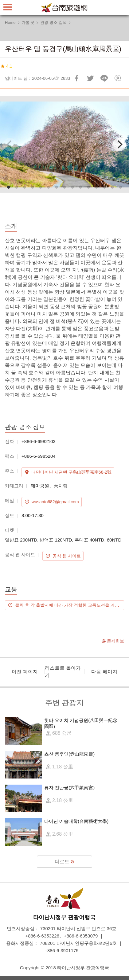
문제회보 (118, 78)
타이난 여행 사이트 (64, 8)
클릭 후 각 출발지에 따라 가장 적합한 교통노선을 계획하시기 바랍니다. (70, 605)
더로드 (62, 862)
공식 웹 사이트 (67, 556)
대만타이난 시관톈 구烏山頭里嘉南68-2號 (72, 472)
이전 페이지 (25, 672)
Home (10, 22)
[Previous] (10, 145)
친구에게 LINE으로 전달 (104, 78)
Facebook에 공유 (76, 78)
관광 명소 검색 (53, 22)
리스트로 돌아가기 (63, 672)
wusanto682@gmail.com (55, 502)
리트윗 (90, 78)
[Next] (119, 145)
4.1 (9, 66)
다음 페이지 (104, 672)
